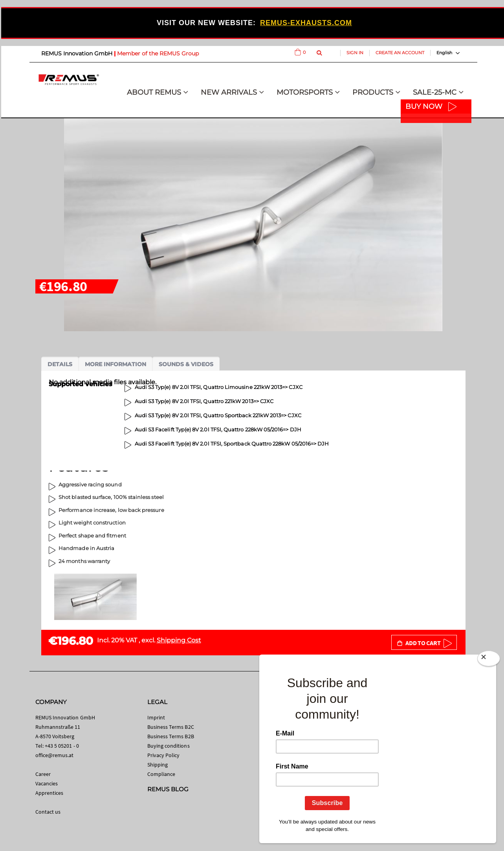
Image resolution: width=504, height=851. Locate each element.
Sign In (355, 53)
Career (43, 774)
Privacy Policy (164, 755)
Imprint (156, 717)
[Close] (489, 660)
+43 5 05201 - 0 (62, 746)
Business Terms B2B (171, 736)
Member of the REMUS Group (158, 53)
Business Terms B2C (171, 727)
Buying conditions (169, 746)
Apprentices (49, 793)
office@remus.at (55, 755)
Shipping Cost (179, 640)
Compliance (161, 774)
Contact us (48, 812)
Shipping (158, 765)
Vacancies (47, 783)
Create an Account (400, 53)
